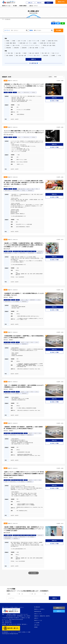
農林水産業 (45, 56)
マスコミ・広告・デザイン (34, 56)
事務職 (7, 41)
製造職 (43, 41)
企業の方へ (49, 3)
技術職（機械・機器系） (11, 43)
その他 (42, 48)
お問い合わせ (37, 625)
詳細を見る (54, 98)
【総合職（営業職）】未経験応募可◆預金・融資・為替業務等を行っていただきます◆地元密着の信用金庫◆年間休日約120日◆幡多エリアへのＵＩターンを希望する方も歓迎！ (24, 529)
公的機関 (52, 56)
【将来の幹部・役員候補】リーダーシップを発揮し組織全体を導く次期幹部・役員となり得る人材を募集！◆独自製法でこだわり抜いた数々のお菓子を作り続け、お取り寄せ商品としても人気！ (24, 183)
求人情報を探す (37, 607)
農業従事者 (8, 48)
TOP (3, 19)
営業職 (13, 41)
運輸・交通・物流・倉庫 (20, 56)
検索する (33, 59)
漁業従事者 (23, 48)
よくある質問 (37, 623)
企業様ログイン (59, 608)
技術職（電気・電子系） (52, 41)
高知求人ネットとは (38, 620)
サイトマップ (13, 632)
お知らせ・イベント (38, 614)
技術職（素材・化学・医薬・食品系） (47, 43)
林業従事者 (16, 48)
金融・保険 (17, 53)
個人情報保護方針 (5, 632)
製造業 (24, 53)
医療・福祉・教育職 (33, 48)
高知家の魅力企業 (38, 611)
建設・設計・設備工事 (33, 53)
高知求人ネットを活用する (39, 609)
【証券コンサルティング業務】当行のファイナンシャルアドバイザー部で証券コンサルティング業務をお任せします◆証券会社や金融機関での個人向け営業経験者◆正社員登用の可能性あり (24, 474)
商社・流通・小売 (45, 53)
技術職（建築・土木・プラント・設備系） (28, 43)
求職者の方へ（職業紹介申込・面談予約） (42, 616)
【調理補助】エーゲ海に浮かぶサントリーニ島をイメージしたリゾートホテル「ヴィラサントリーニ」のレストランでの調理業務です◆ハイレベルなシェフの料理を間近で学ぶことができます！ (24, 86)
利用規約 (36, 627)
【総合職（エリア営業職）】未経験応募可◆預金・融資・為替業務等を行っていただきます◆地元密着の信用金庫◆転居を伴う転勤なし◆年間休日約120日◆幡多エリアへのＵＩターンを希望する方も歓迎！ (24, 245)
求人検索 (59, 30)
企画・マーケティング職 (33, 41)
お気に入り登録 (55, 101)
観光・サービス (55, 53)
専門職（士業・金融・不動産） (49, 45)
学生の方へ (40, 3)
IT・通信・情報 (9, 53)
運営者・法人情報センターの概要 (24, 632)
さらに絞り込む (33, 63)
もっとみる (33, 573)
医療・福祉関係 (9, 56)
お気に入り (30, 3)
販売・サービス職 (21, 41)
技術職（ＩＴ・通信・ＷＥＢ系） (12, 45)
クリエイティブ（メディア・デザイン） (31, 45)
